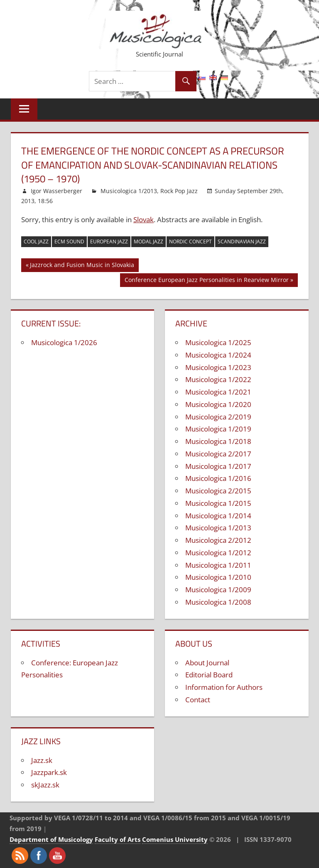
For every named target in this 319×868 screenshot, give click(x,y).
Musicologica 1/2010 (218, 577)
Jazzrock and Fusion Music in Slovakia (82, 266)
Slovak (144, 219)
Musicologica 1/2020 (218, 404)
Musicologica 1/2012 (218, 553)
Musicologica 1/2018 (218, 441)
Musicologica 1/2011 (218, 565)
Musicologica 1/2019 (218, 429)
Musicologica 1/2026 (64, 342)
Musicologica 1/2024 (218, 355)
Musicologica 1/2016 (218, 478)
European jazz (109, 242)
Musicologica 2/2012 (218, 540)
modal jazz (148, 242)
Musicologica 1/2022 (218, 379)
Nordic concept (190, 242)
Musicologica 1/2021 (218, 392)
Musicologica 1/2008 (218, 602)
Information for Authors (224, 687)
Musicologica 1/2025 (218, 342)
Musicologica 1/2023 (218, 367)
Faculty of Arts (118, 839)
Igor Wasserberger (56, 191)
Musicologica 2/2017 (218, 454)
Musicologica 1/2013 (129, 191)
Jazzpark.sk (49, 772)
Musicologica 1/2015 (218, 503)
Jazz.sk (42, 760)
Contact (198, 700)
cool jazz (36, 242)
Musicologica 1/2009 (218, 590)
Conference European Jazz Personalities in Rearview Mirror (207, 281)
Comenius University (175, 839)
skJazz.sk (45, 785)
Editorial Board (209, 675)
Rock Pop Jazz (179, 191)
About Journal (207, 663)
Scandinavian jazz (242, 242)
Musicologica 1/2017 (218, 466)
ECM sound (69, 242)
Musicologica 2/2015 (218, 491)
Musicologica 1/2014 (218, 516)
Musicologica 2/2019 (218, 417)
